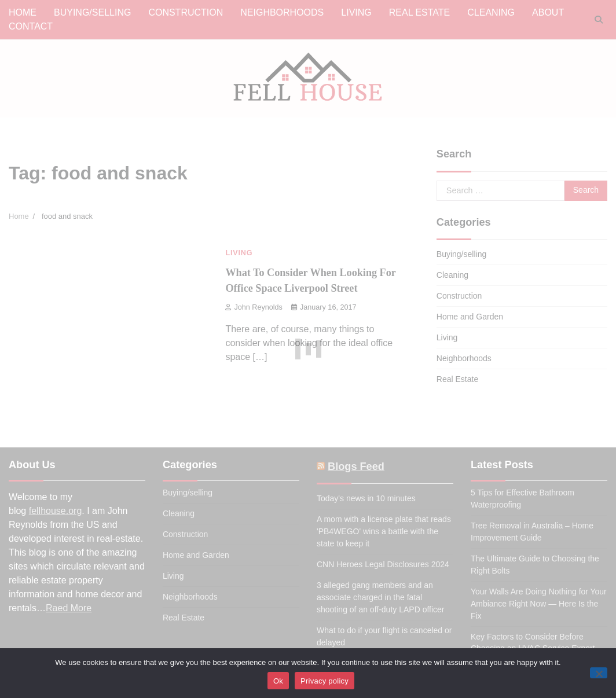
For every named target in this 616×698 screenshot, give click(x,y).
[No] (599, 673)
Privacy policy (324, 681)
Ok (278, 681)
